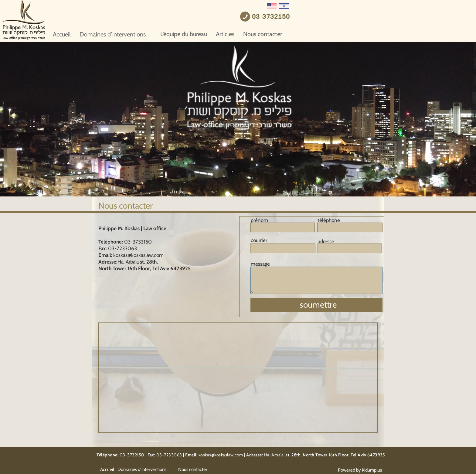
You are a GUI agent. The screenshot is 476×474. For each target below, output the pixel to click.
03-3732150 (363, 17)
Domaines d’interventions (205, 34)
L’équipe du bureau (276, 34)
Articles (317, 34)
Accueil (154, 34)
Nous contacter (355, 34)
